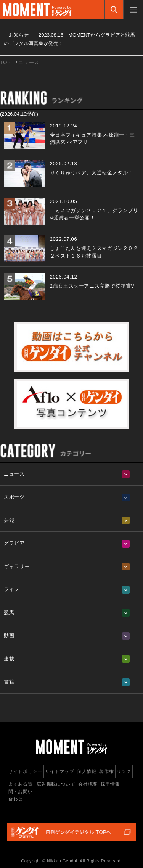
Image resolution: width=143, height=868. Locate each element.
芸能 (9, 520)
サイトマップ (59, 771)
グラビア (14, 543)
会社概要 (88, 784)
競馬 (9, 613)
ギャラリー (17, 566)
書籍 (9, 682)
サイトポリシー (25, 771)
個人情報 (87, 771)
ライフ (12, 589)
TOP (5, 62)
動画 (9, 635)
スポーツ (14, 497)
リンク (124, 771)
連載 (9, 659)
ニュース (14, 474)
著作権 (106, 771)
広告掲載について (56, 784)
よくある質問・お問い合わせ (20, 792)
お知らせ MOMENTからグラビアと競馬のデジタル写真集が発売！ (69, 39)
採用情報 (110, 784)
